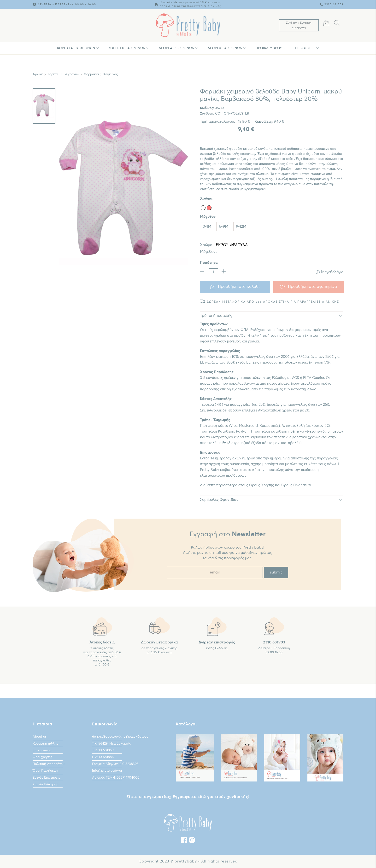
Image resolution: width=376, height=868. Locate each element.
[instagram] (192, 841)
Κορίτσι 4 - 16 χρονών (76, 48)
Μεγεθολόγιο (330, 272)
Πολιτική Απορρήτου (49, 764)
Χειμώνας (110, 74)
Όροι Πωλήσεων (45, 771)
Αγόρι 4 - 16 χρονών (177, 48)
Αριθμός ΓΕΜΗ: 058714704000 (116, 777)
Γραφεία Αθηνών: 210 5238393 (115, 764)
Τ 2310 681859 (103, 750)
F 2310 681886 (103, 757)
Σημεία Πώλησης (45, 784)
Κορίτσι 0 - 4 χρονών (127, 48)
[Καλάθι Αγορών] (326, 24)
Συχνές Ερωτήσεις (46, 777)
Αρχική (38, 74)
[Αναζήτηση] (337, 24)
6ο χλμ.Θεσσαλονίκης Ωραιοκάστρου (120, 737)
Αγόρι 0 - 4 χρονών (225, 48)
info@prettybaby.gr (107, 771)
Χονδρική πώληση (47, 743)
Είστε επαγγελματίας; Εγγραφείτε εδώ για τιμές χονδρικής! (188, 797)
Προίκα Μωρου (269, 48)
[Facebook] (184, 841)
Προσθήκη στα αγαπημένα (308, 287)
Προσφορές (305, 48)
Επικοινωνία (42, 750)
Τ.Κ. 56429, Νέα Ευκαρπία (112, 743)
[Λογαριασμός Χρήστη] (299, 25)
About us (40, 737)
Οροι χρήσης (42, 757)
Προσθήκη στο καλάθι (235, 287)
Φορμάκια (91, 74)
